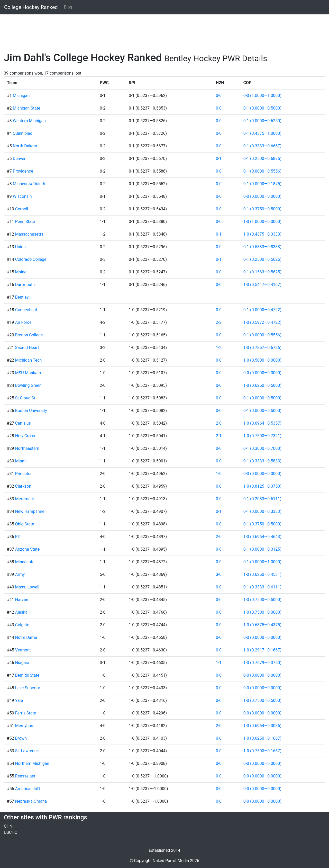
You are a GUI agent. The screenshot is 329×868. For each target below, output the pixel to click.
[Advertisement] (158, 30)
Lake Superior (28, 688)
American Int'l (28, 789)
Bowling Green (28, 385)
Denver (19, 159)
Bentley (22, 297)
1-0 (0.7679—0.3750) (262, 663)
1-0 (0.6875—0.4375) (262, 625)
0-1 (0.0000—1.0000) (262, 562)
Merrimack (25, 499)
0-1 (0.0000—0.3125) (262, 549)
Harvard (22, 600)
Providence (23, 171)
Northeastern (27, 448)
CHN (8, 826)
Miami (21, 461)
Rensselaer (25, 776)
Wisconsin (22, 196)
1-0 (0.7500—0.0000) (262, 612)
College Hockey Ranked (31, 7)
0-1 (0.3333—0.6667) (262, 146)
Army (20, 574)
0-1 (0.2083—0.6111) (262, 499)
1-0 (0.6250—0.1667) (262, 738)
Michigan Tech (29, 360)
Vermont (23, 650)
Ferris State (26, 713)
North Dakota (25, 146)
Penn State (25, 222)
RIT (18, 537)
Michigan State (27, 108)
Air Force (23, 322)
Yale (19, 700)
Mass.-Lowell (27, 587)
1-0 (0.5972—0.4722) (262, 322)
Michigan (21, 96)
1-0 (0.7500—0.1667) (262, 751)
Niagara (22, 663)
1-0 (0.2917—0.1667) (262, 650)
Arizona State (27, 549)
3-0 (219, 574)
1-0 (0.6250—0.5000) (262, 385)
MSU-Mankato (28, 373)
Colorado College (31, 259)
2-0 (219, 423)
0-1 (219, 159)
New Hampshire (30, 511)
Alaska (21, 612)
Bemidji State (27, 675)
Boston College (29, 335)
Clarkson (23, 486)
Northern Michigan (32, 763)
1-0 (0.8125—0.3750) (262, 486)
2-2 (219, 322)
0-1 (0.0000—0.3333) (262, 511)
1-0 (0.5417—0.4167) (262, 285)
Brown (21, 738)
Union (20, 247)
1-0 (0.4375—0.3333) (262, 234)
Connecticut (26, 310)
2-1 (219, 436)
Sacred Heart (27, 348)
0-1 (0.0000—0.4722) (262, 310)
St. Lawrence (27, 751)
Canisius (23, 423)
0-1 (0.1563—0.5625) (262, 272)
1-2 (219, 348)
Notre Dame (26, 637)
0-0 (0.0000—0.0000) (262, 196)
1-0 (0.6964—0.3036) (262, 726)
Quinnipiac (22, 133)
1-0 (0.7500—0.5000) (262, 600)
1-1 (219, 663)
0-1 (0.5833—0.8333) (262, 247)
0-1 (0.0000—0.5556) (262, 171)
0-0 (219, 96)
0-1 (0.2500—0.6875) (262, 159)
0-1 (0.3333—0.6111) (262, 587)
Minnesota (25, 562)
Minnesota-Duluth (29, 184)
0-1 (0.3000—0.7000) (262, 448)
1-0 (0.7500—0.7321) (262, 436)
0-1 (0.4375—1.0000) (262, 133)
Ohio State (25, 524)
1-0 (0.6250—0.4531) (262, 574)
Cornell (22, 209)
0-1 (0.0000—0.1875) (262, 184)
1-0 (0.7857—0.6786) (262, 348)
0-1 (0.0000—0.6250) (262, 121)
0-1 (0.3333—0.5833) (262, 461)
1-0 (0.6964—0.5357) (262, 423)
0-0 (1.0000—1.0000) (262, 96)
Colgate (22, 625)
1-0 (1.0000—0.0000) (262, 222)
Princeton (24, 474)
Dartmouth (25, 285)
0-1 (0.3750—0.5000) (262, 209)
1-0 (219, 474)
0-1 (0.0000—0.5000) (262, 108)
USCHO (11, 832)
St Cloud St (25, 398)
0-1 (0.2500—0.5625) (262, 259)
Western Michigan (29, 121)
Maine (21, 272)
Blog (68, 7)
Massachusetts (29, 234)
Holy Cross (25, 436)
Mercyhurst (25, 726)
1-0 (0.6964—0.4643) (262, 537)
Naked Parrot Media (171, 861)
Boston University (31, 411)
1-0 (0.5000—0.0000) (262, 360)
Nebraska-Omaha (31, 801)
